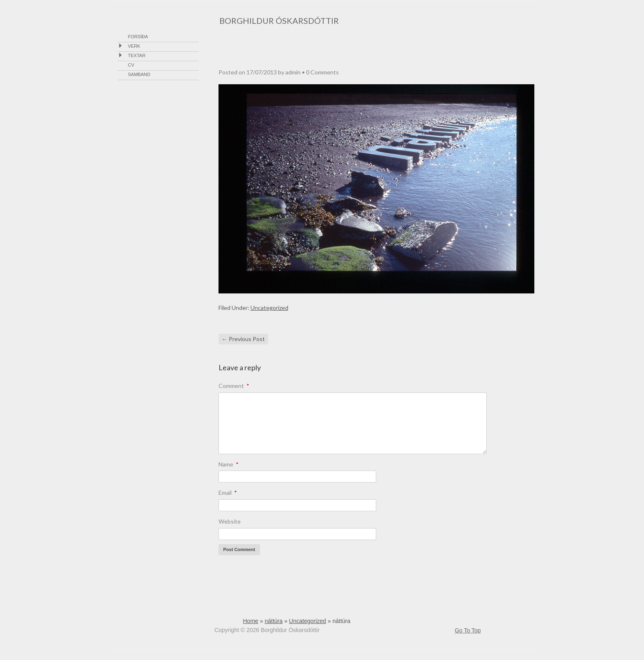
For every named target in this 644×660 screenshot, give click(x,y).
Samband (139, 74)
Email (228, 493)
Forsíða (138, 37)
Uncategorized (269, 308)
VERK (134, 46)
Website (230, 521)
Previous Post (243, 339)
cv (131, 65)
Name (229, 464)
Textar (137, 55)
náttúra (274, 621)
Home (251, 621)
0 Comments (322, 72)
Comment (234, 386)
